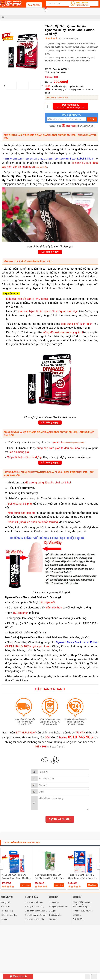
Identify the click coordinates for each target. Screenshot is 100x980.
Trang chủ (5, 902)
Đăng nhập (54, 902)
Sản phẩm (5, 907)
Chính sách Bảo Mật (34, 902)
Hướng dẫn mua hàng (35, 907)
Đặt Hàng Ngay (71, 106)
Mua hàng (26, 885)
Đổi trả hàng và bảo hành (36, 915)
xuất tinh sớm (41, 167)
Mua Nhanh (18, 976)
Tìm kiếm (53, 919)
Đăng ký (53, 911)
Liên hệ (4, 919)
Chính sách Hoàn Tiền (35, 919)
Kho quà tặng (7, 911)
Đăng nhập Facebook (58, 907)
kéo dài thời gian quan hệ (73, 443)
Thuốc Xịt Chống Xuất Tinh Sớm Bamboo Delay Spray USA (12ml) (83, 878)
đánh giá (74, 38)
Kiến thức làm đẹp (9, 915)
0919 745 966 (82, 4)
